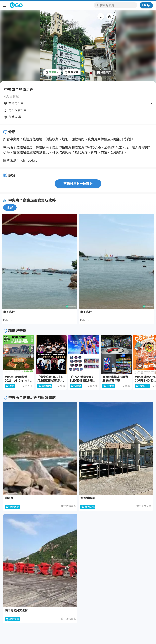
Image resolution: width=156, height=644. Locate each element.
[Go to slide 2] (73, 78)
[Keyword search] (118, 5)
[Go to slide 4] (78, 78)
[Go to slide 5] (81, 78)
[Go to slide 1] (70, 78)
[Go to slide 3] (76, 78)
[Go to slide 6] (84, 78)
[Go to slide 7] (86, 78)
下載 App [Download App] (146, 5)
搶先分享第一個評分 (78, 184)
